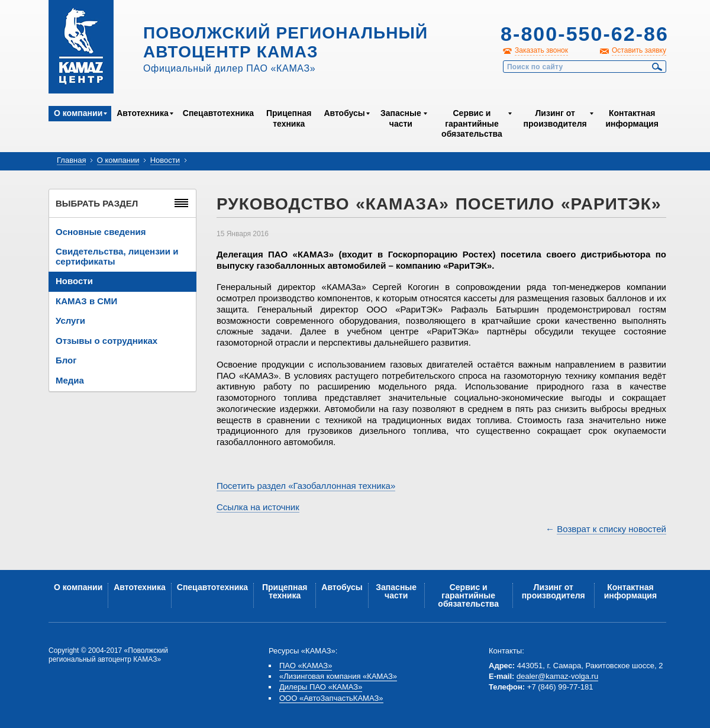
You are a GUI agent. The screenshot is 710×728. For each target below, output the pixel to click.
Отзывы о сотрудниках (106, 341)
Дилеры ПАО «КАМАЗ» (321, 687)
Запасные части (401, 118)
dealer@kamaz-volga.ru (557, 676)
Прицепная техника (289, 118)
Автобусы (344, 113)
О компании (78, 113)
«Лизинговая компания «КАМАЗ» (338, 676)
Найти (657, 67)
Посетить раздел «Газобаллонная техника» (306, 486)
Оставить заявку (639, 50)
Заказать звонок (541, 50)
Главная (71, 160)
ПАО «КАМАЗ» (306, 666)
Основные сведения (101, 232)
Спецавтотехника (218, 113)
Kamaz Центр (81, 47)
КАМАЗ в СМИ (86, 301)
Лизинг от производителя (555, 118)
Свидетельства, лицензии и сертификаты (117, 256)
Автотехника (143, 113)
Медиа (70, 380)
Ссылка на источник (258, 507)
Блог (66, 360)
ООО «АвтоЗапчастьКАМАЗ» (331, 698)
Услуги (70, 320)
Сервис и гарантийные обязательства (472, 123)
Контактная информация (632, 118)
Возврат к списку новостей (611, 529)
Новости (165, 160)
